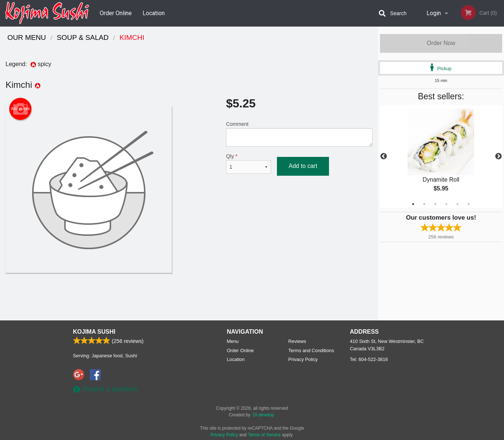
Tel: (369, 359)
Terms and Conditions (311, 350)
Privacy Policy (303, 359)
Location (154, 13)
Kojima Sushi (94, 332)
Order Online (116, 13)
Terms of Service (264, 435)
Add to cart (303, 166)
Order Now (441, 43)
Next (498, 157)
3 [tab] (435, 204)
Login (434, 13)
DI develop (263, 415)
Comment (299, 134)
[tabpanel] (441, 157)
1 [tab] (413, 204)
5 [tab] (457, 204)
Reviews (297, 341)
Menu (233, 341)
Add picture (20, 109)
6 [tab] (469, 204)
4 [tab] (446, 204)
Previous (384, 157)
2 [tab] (424, 204)
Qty (248, 164)
